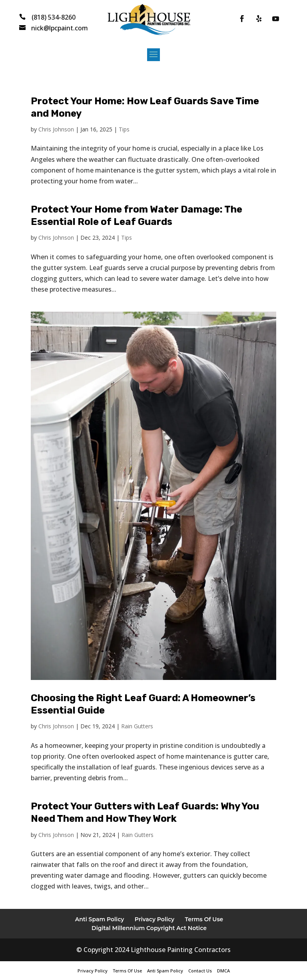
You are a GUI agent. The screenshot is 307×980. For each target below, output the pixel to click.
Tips (124, 129)
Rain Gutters (137, 726)
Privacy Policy (155, 919)
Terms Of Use (204, 919)
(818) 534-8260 (54, 17)
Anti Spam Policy (100, 919)
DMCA (223, 971)
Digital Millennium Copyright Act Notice (149, 928)
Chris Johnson (56, 129)
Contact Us (200, 971)
